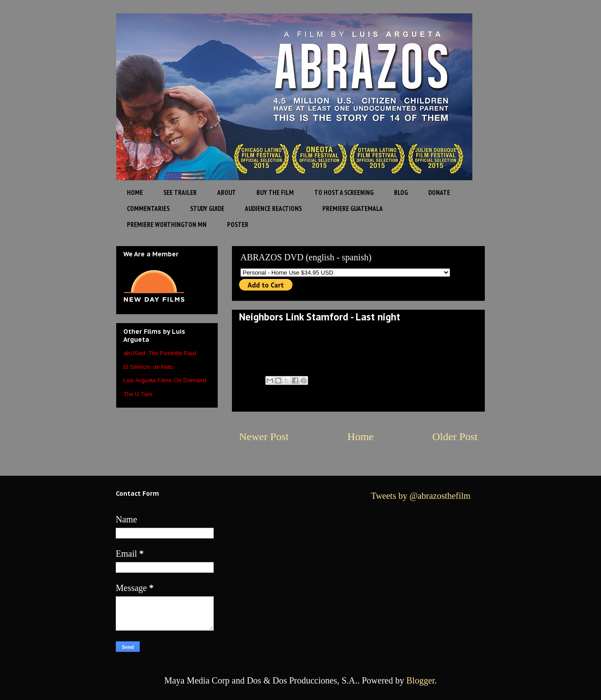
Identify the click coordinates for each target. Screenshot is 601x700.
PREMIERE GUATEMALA (353, 208)
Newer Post (264, 437)
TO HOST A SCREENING (344, 192)
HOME (135, 192)
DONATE (439, 192)
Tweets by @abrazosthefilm (421, 496)
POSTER (238, 225)
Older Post (455, 437)
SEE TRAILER (180, 192)
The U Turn (138, 394)
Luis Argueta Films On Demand (165, 380)
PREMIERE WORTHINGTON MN (167, 225)
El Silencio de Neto (148, 367)
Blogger (420, 680)
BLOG (401, 192)
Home (360, 437)
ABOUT (227, 192)
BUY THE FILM (275, 192)
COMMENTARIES (148, 208)
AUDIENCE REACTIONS (273, 208)
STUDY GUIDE (207, 208)
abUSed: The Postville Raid (160, 353)
